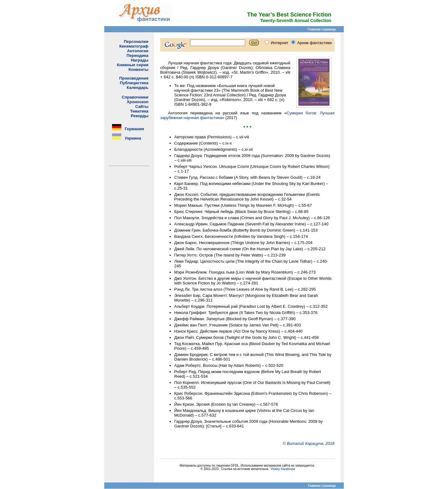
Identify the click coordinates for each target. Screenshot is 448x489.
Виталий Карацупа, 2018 (311, 443)
